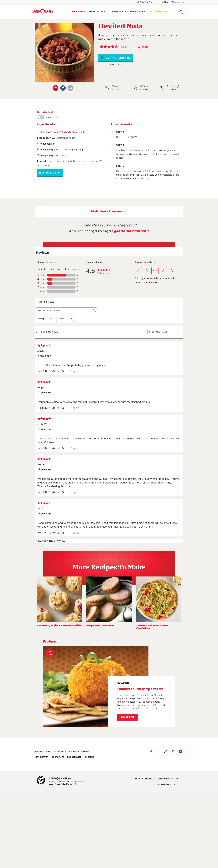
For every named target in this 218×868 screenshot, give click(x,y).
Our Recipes (78, 12)
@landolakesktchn (131, 231)
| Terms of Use (72, 784)
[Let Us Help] (162, 2)
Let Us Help (60, 752)
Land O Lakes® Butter (66, 132)
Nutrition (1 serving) (136, 212)
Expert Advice (97, 12)
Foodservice (74, 757)
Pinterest (173, 752)
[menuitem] (78, 12)
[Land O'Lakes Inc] (61, 779)
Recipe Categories (79, 752)
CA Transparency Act (166, 785)
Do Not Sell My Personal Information (157, 779)
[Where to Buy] (145, 2)
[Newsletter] (178, 2)
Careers (89, 757)
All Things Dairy (159, 12)
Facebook (151, 752)
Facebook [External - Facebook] (63, 88)
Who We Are (138, 12)
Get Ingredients (115, 57)
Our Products (118, 12)
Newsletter (41, 757)
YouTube (181, 752)
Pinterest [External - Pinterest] (56, 88)
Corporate (58, 757)
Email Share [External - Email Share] (70, 88)
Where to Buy (42, 752)
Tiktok (166, 752)
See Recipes (128, 717)
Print (143, 48)
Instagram (158, 752)
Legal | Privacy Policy (57, 784)
